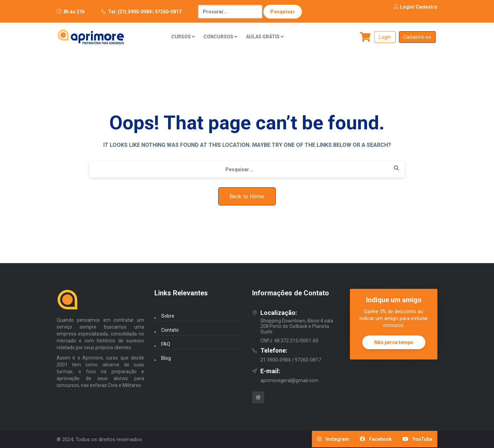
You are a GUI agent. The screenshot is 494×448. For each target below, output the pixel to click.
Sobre (168, 316)
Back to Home (247, 196)
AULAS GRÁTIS (265, 37)
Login (403, 7)
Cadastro (427, 7)
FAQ (166, 344)
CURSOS (183, 37)
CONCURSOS (220, 37)
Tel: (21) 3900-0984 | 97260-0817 (145, 12)
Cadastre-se (417, 37)
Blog (166, 358)
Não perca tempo (394, 342)
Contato (170, 330)
